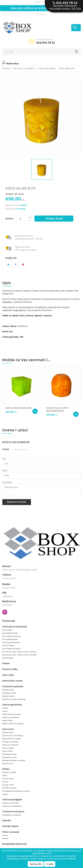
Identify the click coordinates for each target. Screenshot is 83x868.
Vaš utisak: (7, 482)
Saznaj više (36, 864)
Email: (5, 471)
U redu (50, 864)
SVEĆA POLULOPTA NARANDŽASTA (57, 409)
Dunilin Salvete (8, 645)
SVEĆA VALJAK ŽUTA (20, 188)
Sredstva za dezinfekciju (12, 806)
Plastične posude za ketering (14, 699)
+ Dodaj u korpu (54, 218)
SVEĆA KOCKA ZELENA (19, 408)
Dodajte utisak (17, 502)
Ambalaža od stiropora (12, 815)
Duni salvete (7, 630)
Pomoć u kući (8, 763)
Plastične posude (9, 693)
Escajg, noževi (8, 785)
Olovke (5, 835)
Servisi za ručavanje (10, 745)
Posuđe (5, 782)
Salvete (5, 708)
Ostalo (5, 794)
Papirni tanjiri (8, 720)
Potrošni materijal (9, 788)
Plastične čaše (8, 690)
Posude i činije (8, 778)
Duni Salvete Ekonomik (12, 636)
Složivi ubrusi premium (12, 714)
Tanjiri (5, 775)
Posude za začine (9, 772)
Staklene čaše (8, 732)
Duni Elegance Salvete (11, 649)
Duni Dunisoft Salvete (11, 642)
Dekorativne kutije (9, 754)
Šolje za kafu (7, 751)
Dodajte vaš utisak (15, 194)
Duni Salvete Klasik (10, 639)
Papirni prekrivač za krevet (13, 724)
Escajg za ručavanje (10, 742)
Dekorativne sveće (10, 757)
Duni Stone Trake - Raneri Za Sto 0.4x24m (19, 652)
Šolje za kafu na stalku (11, 739)
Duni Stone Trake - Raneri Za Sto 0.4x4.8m (19, 655)
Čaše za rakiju (8, 748)
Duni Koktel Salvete (10, 633)
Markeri (5, 838)
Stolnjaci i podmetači (11, 717)
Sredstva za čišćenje (11, 803)
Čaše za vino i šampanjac (13, 735)
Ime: (4, 459)
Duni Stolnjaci (8, 658)
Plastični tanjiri (8, 696)
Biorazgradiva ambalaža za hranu (16, 791)
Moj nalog (42, 14)
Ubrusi (5, 711)
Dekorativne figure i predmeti (14, 760)
